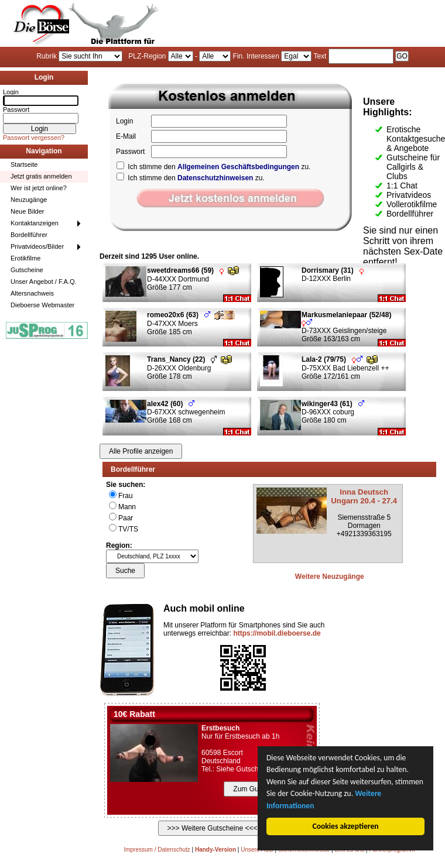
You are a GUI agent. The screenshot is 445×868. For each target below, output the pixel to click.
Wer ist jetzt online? (39, 188)
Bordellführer (29, 235)
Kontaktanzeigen (35, 223)
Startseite (24, 164)
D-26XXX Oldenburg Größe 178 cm (189, 368)
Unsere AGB (257, 850)
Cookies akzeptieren (346, 826)
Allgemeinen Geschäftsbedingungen (238, 167)
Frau (126, 496)
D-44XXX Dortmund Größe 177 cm (193, 279)
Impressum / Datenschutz (157, 850)
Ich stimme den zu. (213, 167)
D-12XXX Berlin (333, 275)
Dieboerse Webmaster (42, 305)
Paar (126, 518)
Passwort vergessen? (34, 138)
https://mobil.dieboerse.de (277, 633)
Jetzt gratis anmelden (41, 176)
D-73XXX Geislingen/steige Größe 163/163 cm (348, 327)
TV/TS (128, 529)
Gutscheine (27, 270)
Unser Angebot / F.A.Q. (44, 282)
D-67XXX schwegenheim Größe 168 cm (186, 412)
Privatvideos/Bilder (37, 246)
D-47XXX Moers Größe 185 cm (191, 323)
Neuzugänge (29, 200)
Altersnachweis (32, 293)
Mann (127, 507)
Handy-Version (215, 850)
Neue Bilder (27, 211)
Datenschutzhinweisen (215, 178)
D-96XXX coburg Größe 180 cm (333, 412)
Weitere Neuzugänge (330, 577)
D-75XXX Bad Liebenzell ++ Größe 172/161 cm (345, 368)
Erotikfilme (25, 258)
